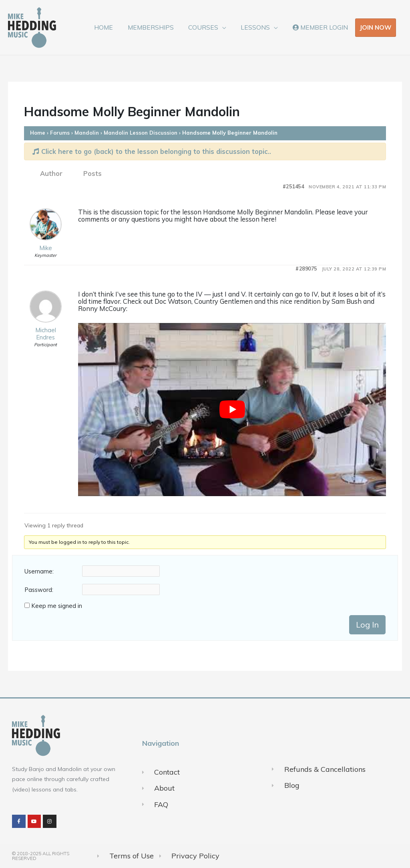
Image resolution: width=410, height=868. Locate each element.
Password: (39, 590)
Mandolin (87, 133)
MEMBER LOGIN (321, 27)
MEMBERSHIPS (158, 27)
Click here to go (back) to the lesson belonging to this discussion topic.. (152, 151)
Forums (60, 133)
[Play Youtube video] (232, 410)
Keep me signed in (57, 606)
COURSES (208, 27)
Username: (39, 571)
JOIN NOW (376, 27)
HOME (113, 27)
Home (38, 133)
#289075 (306, 269)
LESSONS (258, 27)
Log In (367, 625)
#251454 (293, 187)
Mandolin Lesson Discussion (141, 133)
